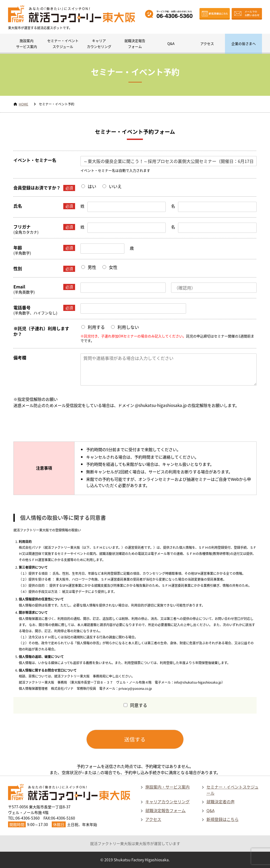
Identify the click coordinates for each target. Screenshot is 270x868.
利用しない (128, 327)
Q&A (171, 43)
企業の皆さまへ (244, 43)
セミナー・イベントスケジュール (63, 44)
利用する (96, 327)
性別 (44, 269)
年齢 (44, 248)
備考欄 (20, 358)
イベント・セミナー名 (35, 160)
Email (44, 287)
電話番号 (44, 308)
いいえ (115, 186)
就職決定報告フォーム (135, 44)
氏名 (44, 206)
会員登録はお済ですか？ (44, 188)
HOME (23, 104)
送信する (135, 739)
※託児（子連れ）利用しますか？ (41, 331)
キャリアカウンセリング (99, 44)
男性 (92, 267)
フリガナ (44, 227)
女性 (113, 267)
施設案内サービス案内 (27, 44)
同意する (139, 705)
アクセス (207, 43)
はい (92, 186)
